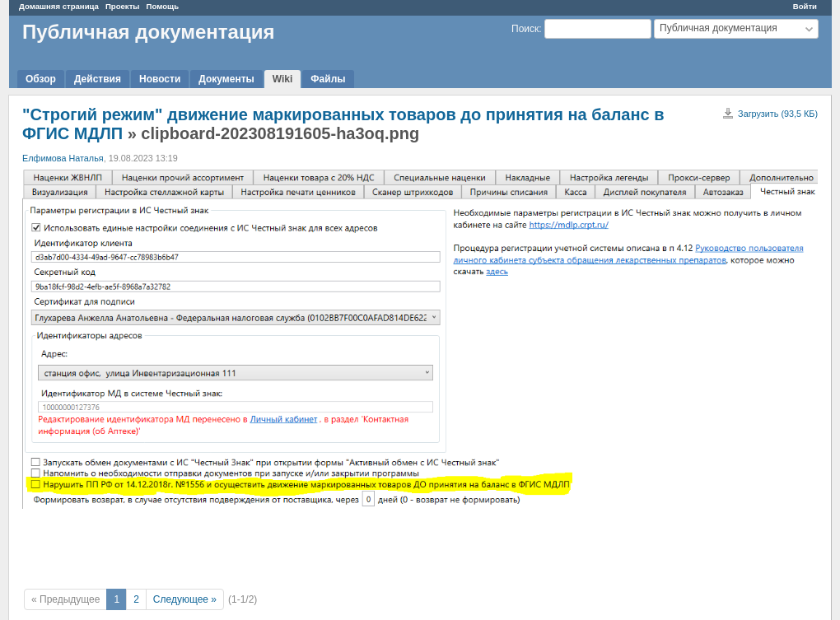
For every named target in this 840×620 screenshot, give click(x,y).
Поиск (525, 29)
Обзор (41, 79)
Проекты (123, 6)
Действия (98, 79)
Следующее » (185, 599)
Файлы (328, 79)
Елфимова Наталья (63, 158)
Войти (805, 6)
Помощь (163, 6)
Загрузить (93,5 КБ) (778, 114)
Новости (160, 79)
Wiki (283, 79)
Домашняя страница (59, 6)
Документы (226, 79)
